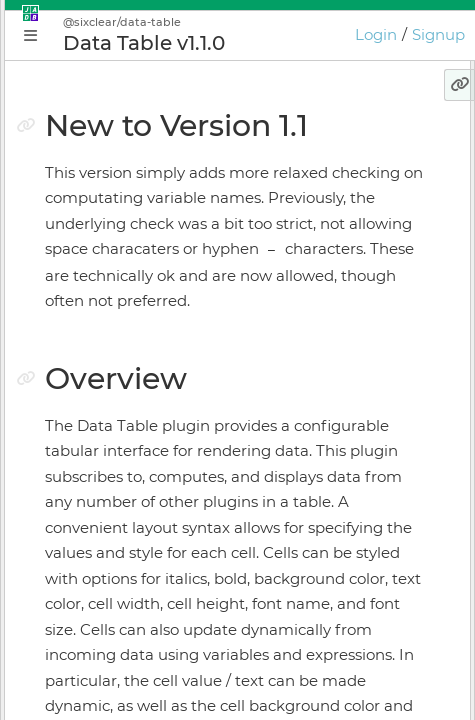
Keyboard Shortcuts (122, 593)
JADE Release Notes (122, 663)
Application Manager (125, 348)
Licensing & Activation (130, 523)
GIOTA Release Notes (125, 698)
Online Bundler (106, 488)
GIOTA (72, 558)
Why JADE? (92, 243)
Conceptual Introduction (139, 278)
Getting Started (107, 313)
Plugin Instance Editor (130, 383)
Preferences (94, 628)
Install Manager (105, 453)
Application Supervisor (132, 418)
